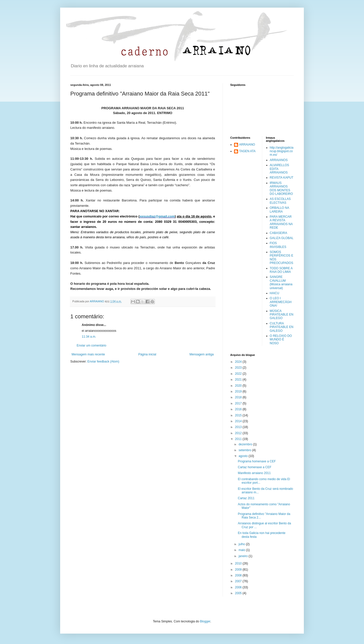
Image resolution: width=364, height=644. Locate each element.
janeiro (244, 556)
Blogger (205, 621)
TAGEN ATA (247, 151)
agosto (244, 456)
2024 (239, 362)
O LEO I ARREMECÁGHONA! (281, 302)
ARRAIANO (247, 145)
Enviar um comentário (92, 345)
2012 (239, 433)
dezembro (246, 444)
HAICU (275, 293)
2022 (239, 374)
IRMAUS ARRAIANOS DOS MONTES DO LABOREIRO (281, 188)
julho (242, 544)
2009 (239, 570)
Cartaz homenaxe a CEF (255, 467)
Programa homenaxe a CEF (257, 461)
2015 (239, 415)
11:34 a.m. (89, 337)
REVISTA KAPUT (282, 178)
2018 (239, 397)
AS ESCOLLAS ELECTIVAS (280, 201)
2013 (239, 427)
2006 (239, 587)
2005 (239, 593)
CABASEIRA (279, 233)
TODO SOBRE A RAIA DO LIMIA (281, 270)
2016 (239, 409)
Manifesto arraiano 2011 (254, 473)
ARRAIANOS (279, 160)
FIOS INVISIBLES (278, 245)
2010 (239, 563)
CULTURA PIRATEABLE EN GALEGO (282, 327)
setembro (245, 450)
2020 (239, 386)
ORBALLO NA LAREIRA (279, 210)
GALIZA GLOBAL (282, 238)
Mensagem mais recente (88, 354)
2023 (239, 368)
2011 (239, 439)
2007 (239, 581)
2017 (239, 403)
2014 (239, 421)
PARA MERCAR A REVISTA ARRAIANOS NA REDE (281, 222)
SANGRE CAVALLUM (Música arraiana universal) (281, 282)
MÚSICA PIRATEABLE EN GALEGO (282, 315)
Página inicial (147, 354)
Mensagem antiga (202, 354)
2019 (239, 391)
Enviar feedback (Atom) (103, 362)
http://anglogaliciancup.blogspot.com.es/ (282, 151)
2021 (239, 380)
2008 (239, 575)
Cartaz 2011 (246, 498)
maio (242, 550)
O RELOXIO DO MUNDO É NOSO (281, 340)
